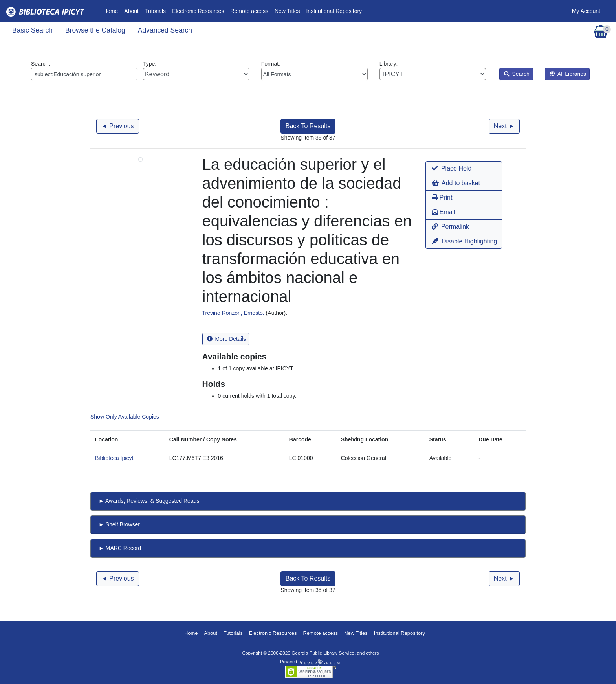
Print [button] (442, 198)
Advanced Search (165, 30)
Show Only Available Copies (125, 417)
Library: (433, 70)
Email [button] (443, 212)
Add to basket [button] (456, 183)
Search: (84, 70)
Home (112, 10)
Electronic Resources (198, 11)
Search (517, 74)
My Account (586, 11)
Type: (196, 70)
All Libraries (568, 74)
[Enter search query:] (84, 74)
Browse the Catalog (95, 30)
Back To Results (308, 126)
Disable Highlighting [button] (464, 241)
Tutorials (155, 11)
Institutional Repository (334, 11)
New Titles (287, 11)
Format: (314, 70)
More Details (226, 339)
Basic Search (32, 30)
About (131, 11)
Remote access (249, 11)
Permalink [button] (450, 227)
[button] (464, 169)
